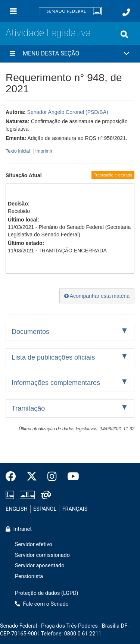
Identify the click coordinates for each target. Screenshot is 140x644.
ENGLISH (17, 509)
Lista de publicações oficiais (53, 357)
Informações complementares (56, 383)
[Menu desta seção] (12, 54)
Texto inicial (18, 151)
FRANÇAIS (75, 509)
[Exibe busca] (124, 34)
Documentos (30, 332)
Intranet (19, 529)
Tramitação (28, 408)
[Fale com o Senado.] (126, 12)
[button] (70, 54)
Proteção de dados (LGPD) (47, 593)
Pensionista (29, 576)
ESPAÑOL (45, 509)
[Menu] (13, 11)
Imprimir (44, 151)
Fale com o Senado (42, 604)
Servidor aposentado (40, 566)
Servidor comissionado (42, 555)
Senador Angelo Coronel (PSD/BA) (68, 112)
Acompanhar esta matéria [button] (97, 296)
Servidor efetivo (34, 544)
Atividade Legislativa (48, 33)
